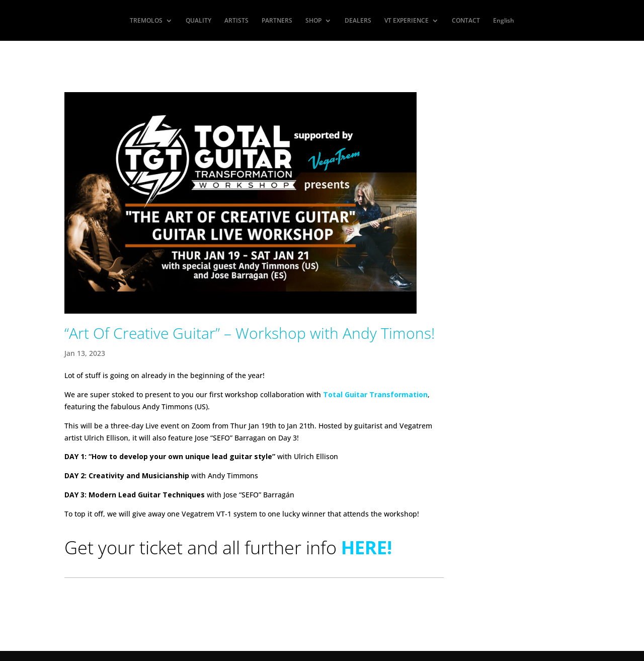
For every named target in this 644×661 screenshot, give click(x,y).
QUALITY (198, 21)
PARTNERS (277, 21)
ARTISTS (236, 21)
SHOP (313, 21)
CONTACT (466, 21)
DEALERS (358, 21)
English (504, 21)
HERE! (367, 547)
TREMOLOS (146, 21)
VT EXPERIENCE (407, 21)
